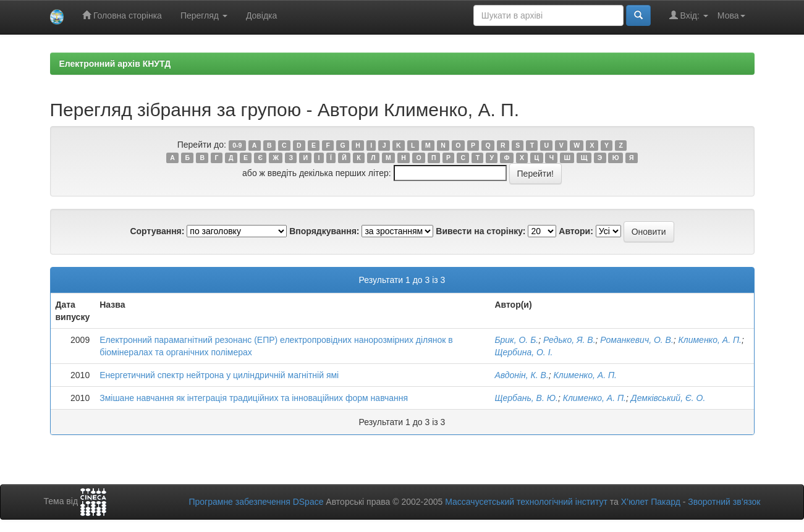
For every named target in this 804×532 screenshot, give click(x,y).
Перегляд (204, 15)
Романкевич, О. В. (637, 340)
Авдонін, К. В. (521, 375)
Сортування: (157, 231)
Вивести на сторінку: (480, 231)
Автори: (576, 231)
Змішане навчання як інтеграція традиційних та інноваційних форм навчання (254, 398)
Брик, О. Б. (516, 340)
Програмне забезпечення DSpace (256, 502)
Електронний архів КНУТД (115, 64)
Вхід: (689, 15)
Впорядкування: (324, 231)
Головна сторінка (122, 15)
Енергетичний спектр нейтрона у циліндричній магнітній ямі (219, 375)
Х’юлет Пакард (651, 502)
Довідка (261, 15)
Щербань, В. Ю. (526, 398)
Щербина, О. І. (523, 352)
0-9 (237, 145)
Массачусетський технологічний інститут (526, 502)
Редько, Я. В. (569, 340)
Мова (731, 15)
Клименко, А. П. (710, 340)
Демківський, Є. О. (668, 398)
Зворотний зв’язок (724, 502)
